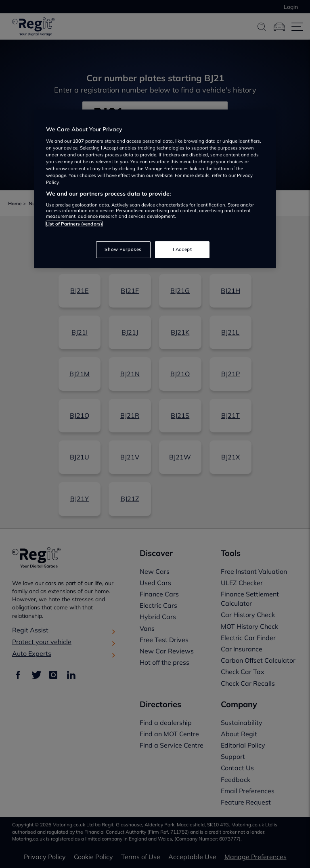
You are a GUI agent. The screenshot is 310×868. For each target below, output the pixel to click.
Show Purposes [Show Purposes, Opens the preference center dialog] (123, 249)
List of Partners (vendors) (74, 224)
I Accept (182, 249)
